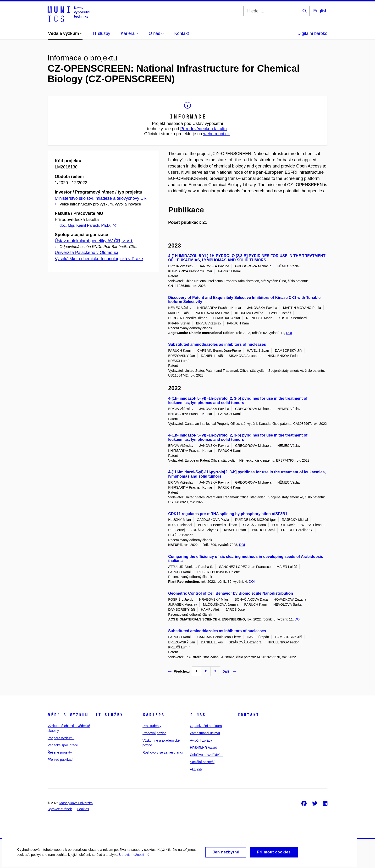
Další (229, 671)
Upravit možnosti (134, 858)
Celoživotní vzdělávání (207, 755)
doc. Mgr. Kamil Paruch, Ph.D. (88, 225)
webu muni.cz (216, 134)
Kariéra (153, 715)
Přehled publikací (60, 760)
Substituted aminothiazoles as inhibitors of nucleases (217, 344)
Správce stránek (60, 809)
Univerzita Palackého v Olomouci (86, 253)
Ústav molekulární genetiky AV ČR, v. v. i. (94, 241)
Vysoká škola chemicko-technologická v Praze (99, 259)
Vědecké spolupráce (63, 745)
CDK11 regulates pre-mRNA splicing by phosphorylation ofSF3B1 (228, 514)
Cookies (83, 809)
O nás (198, 715)
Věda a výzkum (68, 715)
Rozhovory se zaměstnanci (163, 752)
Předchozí (179, 671)
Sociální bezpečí (202, 762)
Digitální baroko (312, 33)
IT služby (109, 715)
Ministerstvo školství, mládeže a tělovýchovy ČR (101, 198)
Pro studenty (152, 726)
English (320, 11)
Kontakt (248, 715)
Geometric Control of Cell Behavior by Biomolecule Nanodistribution (231, 593)
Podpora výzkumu (61, 738)
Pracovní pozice (154, 733)
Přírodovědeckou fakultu (204, 129)
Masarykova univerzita (76, 803)
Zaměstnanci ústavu (205, 733)
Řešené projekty (60, 752)
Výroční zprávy (201, 740)
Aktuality (196, 769)
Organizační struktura (206, 726)
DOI (289, 333)
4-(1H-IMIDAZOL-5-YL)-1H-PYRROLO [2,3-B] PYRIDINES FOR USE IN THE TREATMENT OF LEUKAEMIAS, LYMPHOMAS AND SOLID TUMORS (247, 258)
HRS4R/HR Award (204, 748)
